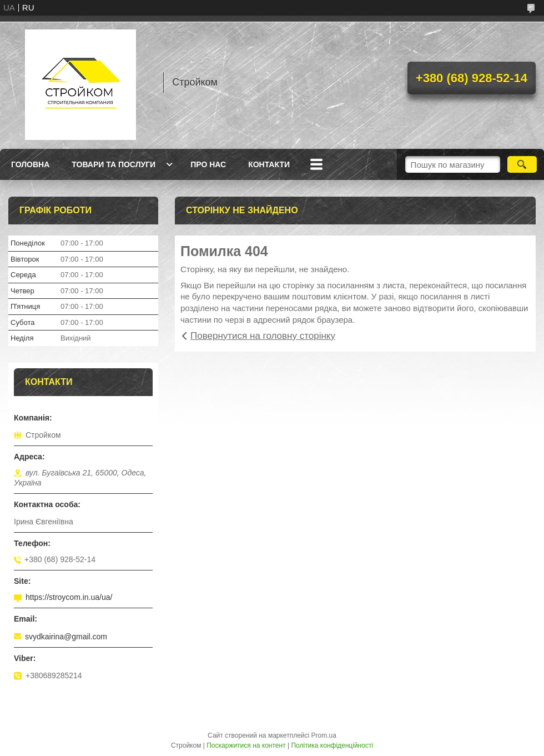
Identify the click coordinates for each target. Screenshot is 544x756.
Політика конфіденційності (332, 745)
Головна (30, 164)
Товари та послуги (114, 164)
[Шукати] (522, 164)
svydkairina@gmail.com (66, 637)
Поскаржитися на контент (246, 745)
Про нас (208, 164)
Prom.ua (324, 735)
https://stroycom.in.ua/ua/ (69, 597)
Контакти (269, 164)
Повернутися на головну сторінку (263, 336)
